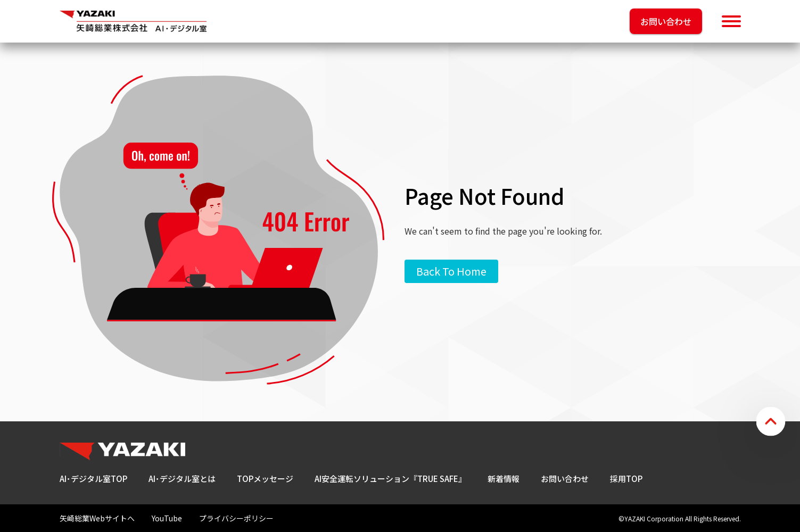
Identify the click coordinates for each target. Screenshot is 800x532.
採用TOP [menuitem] (626, 479)
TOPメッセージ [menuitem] (265, 479)
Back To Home (451, 271)
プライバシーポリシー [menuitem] (236, 518)
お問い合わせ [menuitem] (565, 479)
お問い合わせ (666, 21)
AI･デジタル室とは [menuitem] (182, 479)
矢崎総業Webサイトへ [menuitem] (97, 518)
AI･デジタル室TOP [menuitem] (93, 479)
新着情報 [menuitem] (504, 479)
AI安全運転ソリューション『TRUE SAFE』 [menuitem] (390, 479)
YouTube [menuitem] (167, 518)
